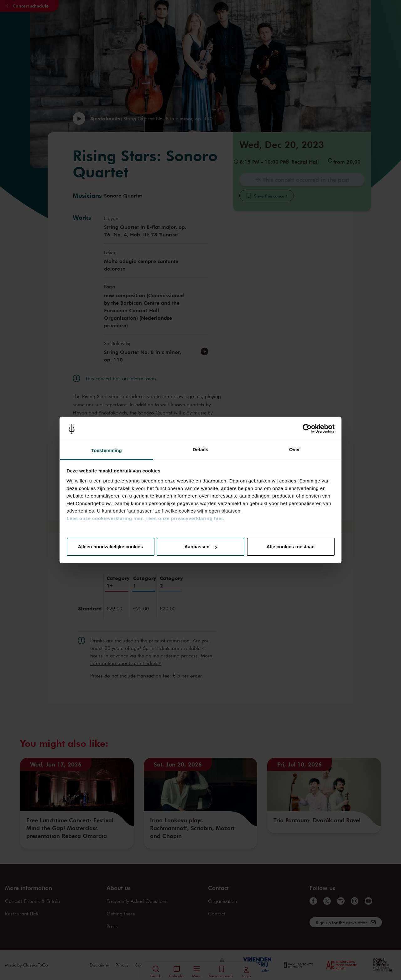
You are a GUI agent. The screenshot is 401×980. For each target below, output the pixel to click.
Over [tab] (295, 449)
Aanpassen (201, 547)
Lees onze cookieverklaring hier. (105, 518)
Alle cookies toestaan (291, 547)
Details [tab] (200, 449)
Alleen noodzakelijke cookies (111, 547)
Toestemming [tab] (107, 450)
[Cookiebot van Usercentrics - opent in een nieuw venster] (307, 429)
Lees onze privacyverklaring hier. (185, 518)
